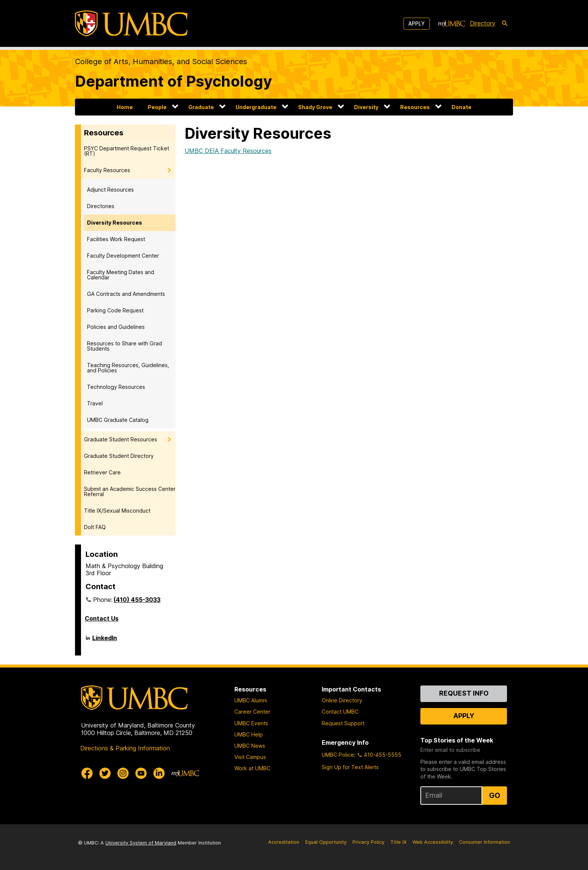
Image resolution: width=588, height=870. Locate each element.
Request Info (464, 693)
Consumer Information (484, 842)
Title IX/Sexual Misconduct (117, 511)
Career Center (252, 712)
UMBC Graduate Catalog (118, 420)
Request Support (343, 723)
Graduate (201, 107)
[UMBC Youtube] (141, 773)
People (157, 107)
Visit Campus (250, 757)
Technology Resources (116, 387)
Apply (417, 23)
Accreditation (284, 842)
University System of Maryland (141, 843)
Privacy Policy (368, 842)
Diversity (366, 107)
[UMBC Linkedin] (159, 773)
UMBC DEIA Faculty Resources (228, 151)
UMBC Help (249, 734)
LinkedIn (105, 641)
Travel (95, 403)
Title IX (398, 842)
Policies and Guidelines (116, 327)
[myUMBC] (451, 24)
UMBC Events (251, 723)
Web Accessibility (433, 842)
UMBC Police (338, 755)
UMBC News (250, 746)
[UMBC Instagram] (123, 773)
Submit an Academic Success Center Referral (130, 491)
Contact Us (102, 618)
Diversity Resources (115, 223)
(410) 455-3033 (137, 600)
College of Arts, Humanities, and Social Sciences (161, 61)
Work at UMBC (252, 768)
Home (125, 107)
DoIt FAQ (95, 527)
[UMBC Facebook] (87, 773)
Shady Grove (315, 107)
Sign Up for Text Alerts (350, 767)
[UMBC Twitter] (105, 773)
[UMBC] (131, 23)
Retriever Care (102, 472)
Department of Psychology (173, 81)
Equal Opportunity (326, 842)
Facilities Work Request (116, 239)
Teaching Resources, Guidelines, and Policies (128, 368)
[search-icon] (505, 24)
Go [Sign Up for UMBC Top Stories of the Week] (495, 795)
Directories (101, 206)
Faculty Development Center (123, 256)
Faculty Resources (107, 170)
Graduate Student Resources (121, 439)
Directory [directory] (483, 23)
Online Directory (342, 700)
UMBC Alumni (251, 700)
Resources (415, 107)
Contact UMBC (340, 712)
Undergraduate (256, 107)
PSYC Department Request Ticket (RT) (127, 151)
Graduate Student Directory (119, 456)
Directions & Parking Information (125, 748)
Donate (461, 107)
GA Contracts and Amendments (126, 294)
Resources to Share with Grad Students (124, 346)
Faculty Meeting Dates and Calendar (121, 275)
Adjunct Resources (110, 190)
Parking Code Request (115, 310)
